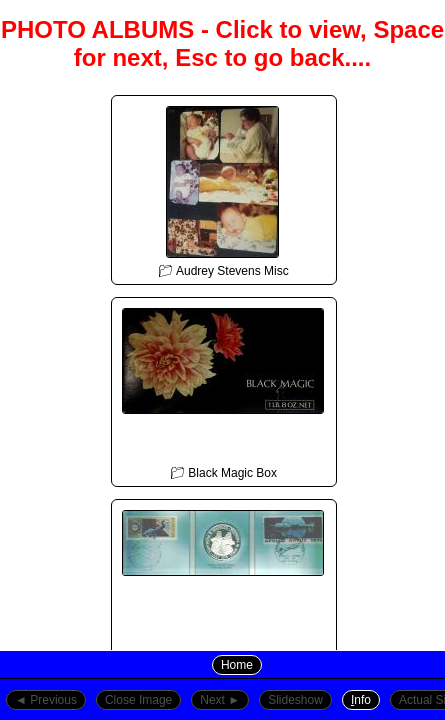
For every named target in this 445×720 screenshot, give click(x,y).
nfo (361, 700)
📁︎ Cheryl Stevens (223, 591)
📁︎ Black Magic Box (223, 389)
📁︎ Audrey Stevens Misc (223, 187)
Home (237, 665)
